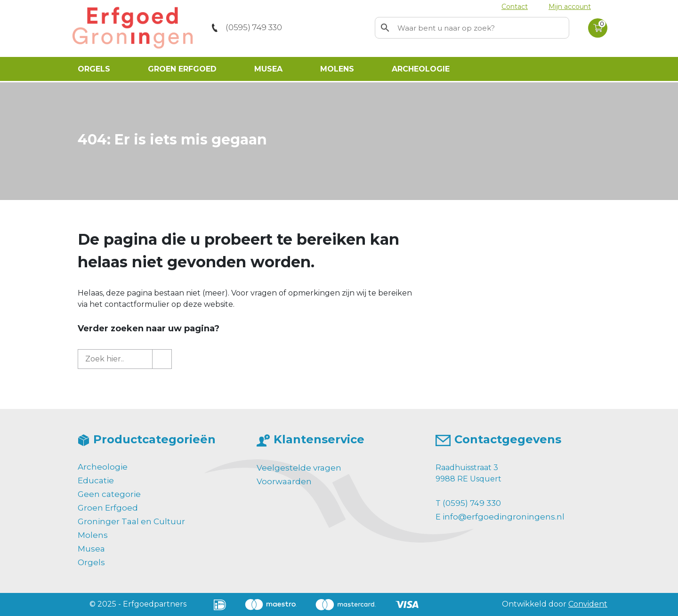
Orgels (94, 69)
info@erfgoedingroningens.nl (504, 517)
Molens (337, 69)
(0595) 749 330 (254, 27)
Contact (515, 7)
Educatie (96, 480)
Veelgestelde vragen (299, 468)
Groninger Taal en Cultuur (131, 521)
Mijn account (570, 7)
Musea (268, 69)
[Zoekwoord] (482, 28)
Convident (588, 604)
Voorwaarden (284, 481)
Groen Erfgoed (182, 69)
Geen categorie (109, 494)
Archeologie (421, 69)
